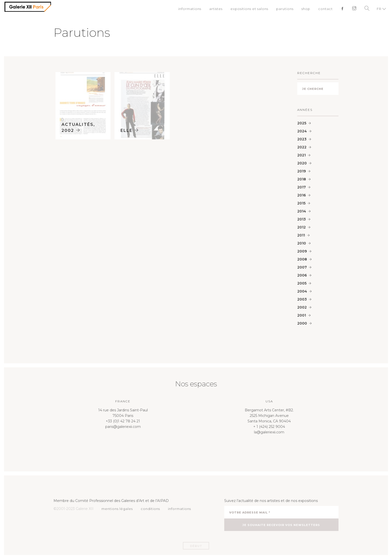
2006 (302, 275)
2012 (301, 227)
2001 (302, 315)
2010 (302, 243)
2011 (301, 235)
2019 (301, 171)
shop (306, 9)
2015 (301, 203)
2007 (302, 267)
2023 (302, 139)
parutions (285, 9)
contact (325, 9)
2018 (302, 179)
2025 (302, 123)
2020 (302, 163)
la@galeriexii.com (269, 432)
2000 (302, 323)
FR (379, 9)
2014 (302, 211)
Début (196, 546)
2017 (301, 187)
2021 (301, 155)
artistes (216, 9)
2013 (301, 219)
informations (190, 9)
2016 (301, 195)
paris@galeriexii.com (123, 427)
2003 (302, 299)
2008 (302, 259)
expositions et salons (249, 9)
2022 (302, 147)
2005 (302, 283)
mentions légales (117, 509)
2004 (302, 291)
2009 (302, 251)
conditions (150, 509)
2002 (302, 307)
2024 (302, 131)
